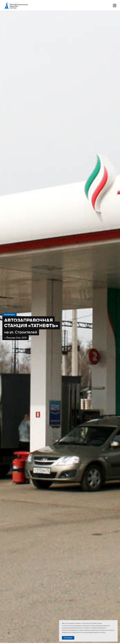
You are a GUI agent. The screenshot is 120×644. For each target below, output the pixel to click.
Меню (115, 5)
